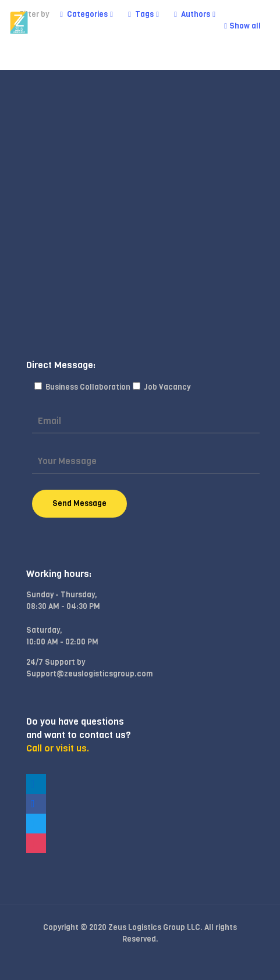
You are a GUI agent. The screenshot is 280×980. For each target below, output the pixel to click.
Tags (143, 14)
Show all (241, 26)
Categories (86, 14)
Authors (195, 14)
